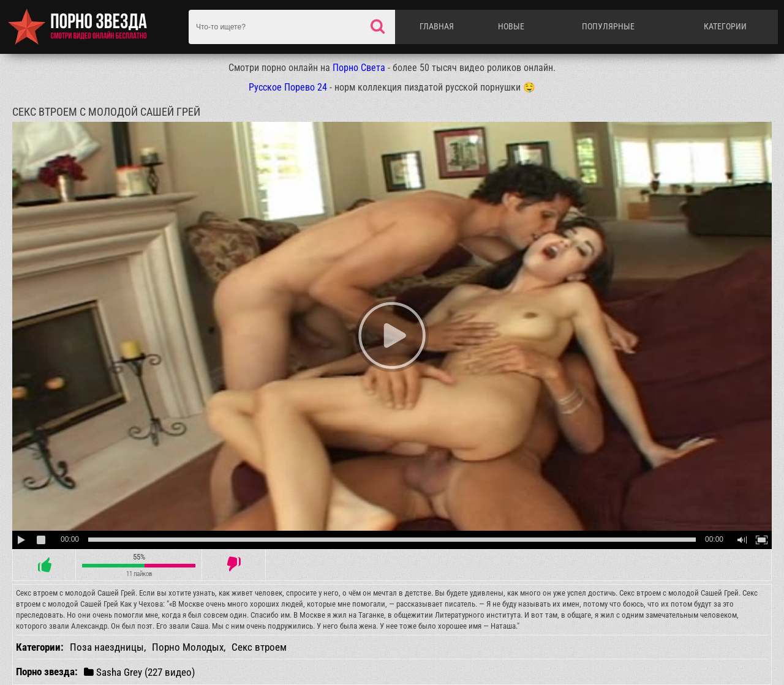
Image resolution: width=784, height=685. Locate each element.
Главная (437, 26)
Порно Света (359, 68)
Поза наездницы (107, 647)
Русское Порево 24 (288, 87)
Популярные (608, 26)
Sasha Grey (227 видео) (139, 672)
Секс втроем (259, 647)
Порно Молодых (188, 647)
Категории (725, 26)
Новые (511, 26)
